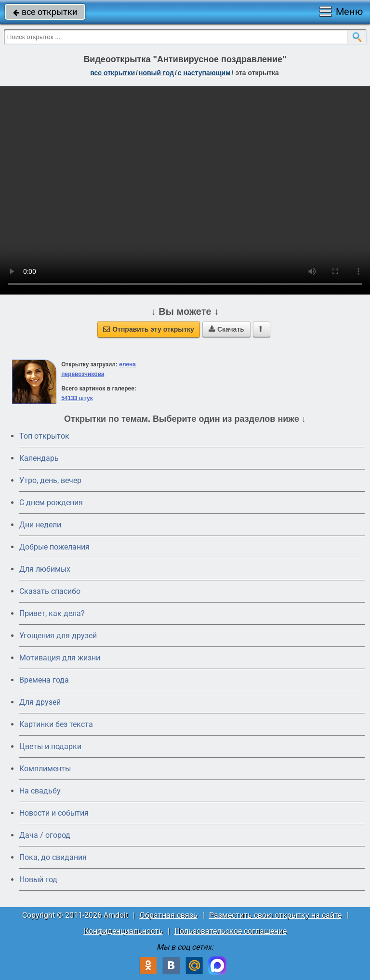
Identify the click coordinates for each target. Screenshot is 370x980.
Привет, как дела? (52, 613)
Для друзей (40, 702)
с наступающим (204, 73)
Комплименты (45, 769)
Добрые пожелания (54, 547)
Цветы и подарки (50, 746)
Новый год (38, 879)
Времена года (44, 680)
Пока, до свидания (53, 857)
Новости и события (54, 813)
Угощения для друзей (58, 636)
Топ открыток (44, 436)
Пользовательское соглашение (231, 931)
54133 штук (77, 398)
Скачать (226, 329)
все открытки (45, 12)
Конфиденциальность (123, 931)
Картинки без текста (56, 724)
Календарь (39, 458)
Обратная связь (169, 915)
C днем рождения (51, 503)
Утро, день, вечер (50, 480)
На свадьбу (40, 791)
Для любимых (45, 569)
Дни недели (40, 525)
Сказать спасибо (50, 591)
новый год (156, 73)
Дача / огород (45, 835)
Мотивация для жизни (60, 658)
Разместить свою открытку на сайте (275, 915)
